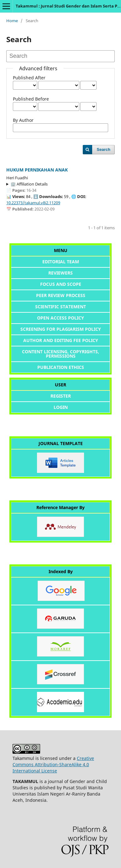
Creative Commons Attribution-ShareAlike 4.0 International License (53, 764)
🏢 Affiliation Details (29, 184)
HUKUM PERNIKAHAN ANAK (37, 170)
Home (12, 21)
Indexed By (61, 571)
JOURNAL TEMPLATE (61, 443)
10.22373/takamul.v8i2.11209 (33, 203)
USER (60, 385)
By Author (23, 120)
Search (104, 149)
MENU (61, 250)
